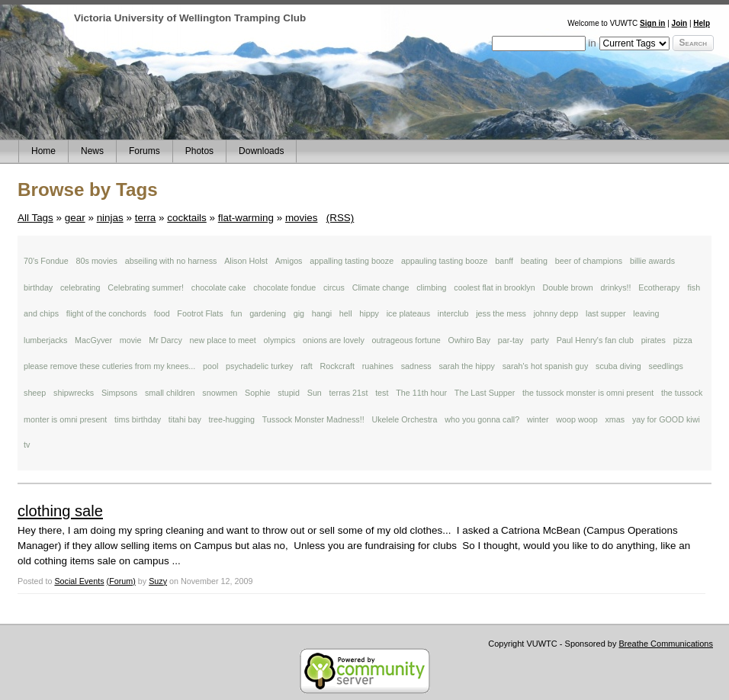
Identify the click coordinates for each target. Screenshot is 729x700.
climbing (431, 287)
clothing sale (60, 511)
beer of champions (589, 261)
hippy (369, 313)
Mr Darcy (165, 340)
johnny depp (556, 313)
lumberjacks (45, 340)
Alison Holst (246, 261)
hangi (322, 313)
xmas (615, 419)
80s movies (97, 261)
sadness (416, 366)
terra (146, 218)
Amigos (289, 261)
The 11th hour (421, 393)
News (92, 151)
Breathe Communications (666, 644)
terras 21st (349, 393)
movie (131, 340)
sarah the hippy (467, 366)
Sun (315, 393)
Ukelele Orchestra (404, 419)
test (382, 393)
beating (534, 261)
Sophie (257, 393)
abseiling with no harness (171, 261)
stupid (289, 393)
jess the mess (501, 313)
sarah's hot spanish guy (546, 366)
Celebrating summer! (146, 287)
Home (43, 151)
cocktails (187, 218)
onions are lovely (334, 340)
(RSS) (340, 218)
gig (299, 313)
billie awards (652, 261)
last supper (606, 313)
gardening (268, 313)
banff (504, 261)
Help (702, 23)
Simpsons (119, 393)
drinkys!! (616, 287)
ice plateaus (408, 313)
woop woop (576, 419)
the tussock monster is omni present (588, 393)
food (162, 313)
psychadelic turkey (259, 366)
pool (210, 366)
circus (334, 287)
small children (170, 393)
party (540, 340)
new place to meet (223, 340)
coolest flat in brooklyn (494, 287)
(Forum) (121, 581)
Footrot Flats (200, 313)
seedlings (666, 366)
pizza (683, 340)
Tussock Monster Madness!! (313, 419)
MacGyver (93, 340)
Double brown (567, 287)
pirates (654, 340)
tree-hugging (232, 419)
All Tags (35, 218)
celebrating (80, 287)
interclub (453, 313)
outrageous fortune (406, 340)
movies (302, 218)
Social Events (79, 581)
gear (75, 218)
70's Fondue (46, 261)
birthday (38, 287)
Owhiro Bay (470, 340)
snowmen (220, 393)
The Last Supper (485, 393)
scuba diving (618, 366)
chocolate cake (219, 287)
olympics (280, 340)
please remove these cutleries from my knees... (109, 366)
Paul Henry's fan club (595, 340)
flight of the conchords (106, 313)
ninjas (110, 218)
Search (693, 43)
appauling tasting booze (445, 261)
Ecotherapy (659, 287)
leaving (646, 313)
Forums (145, 151)
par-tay (511, 340)
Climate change (381, 287)
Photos (199, 151)
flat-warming (246, 218)
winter (538, 419)
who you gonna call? (482, 419)
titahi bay (185, 419)
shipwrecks (74, 393)
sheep (35, 393)
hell (346, 313)
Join (680, 23)
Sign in (652, 23)
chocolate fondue (284, 287)
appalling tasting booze (352, 261)
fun (236, 313)
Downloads (261, 151)
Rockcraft (337, 366)
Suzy (158, 581)
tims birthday (138, 419)
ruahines (378, 366)
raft (307, 366)
